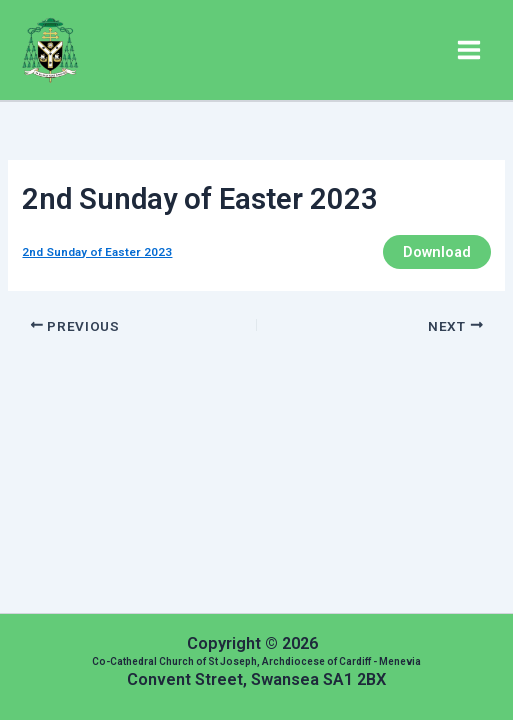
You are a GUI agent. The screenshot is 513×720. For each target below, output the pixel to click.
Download (437, 252)
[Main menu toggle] (469, 50)
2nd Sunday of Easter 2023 (97, 252)
